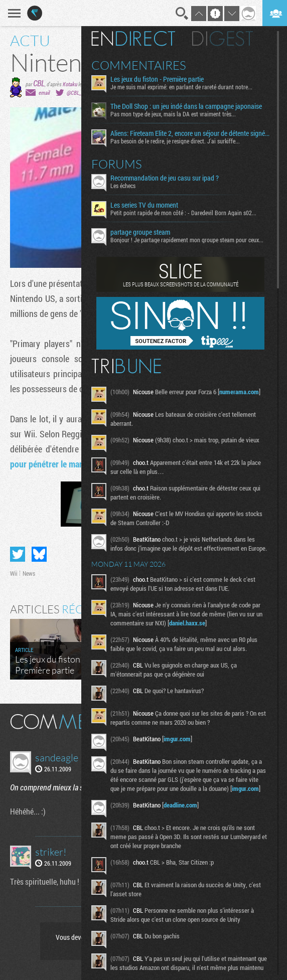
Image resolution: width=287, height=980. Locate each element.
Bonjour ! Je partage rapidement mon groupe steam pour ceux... (187, 240)
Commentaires (139, 65)
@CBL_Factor (81, 93)
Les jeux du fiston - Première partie (157, 79)
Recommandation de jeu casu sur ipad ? (165, 178)
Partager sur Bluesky (39, 554)
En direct (133, 39)
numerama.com (239, 392)
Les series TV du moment (144, 205)
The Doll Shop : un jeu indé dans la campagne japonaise (186, 106)
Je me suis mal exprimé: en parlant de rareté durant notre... (181, 87)
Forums (117, 164)
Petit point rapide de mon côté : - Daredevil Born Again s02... (183, 213)
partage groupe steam (140, 232)
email (44, 93)
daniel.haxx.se (187, 623)
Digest (223, 39)
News (29, 573)
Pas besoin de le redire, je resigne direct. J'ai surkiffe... (175, 141)
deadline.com (180, 805)
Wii (14, 573)
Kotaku (70, 84)
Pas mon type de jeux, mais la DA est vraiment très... (173, 114)
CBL (39, 83)
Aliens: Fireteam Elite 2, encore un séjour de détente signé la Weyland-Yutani (190, 133)
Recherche (182, 14)
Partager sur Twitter (18, 554)
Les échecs (123, 186)
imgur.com (177, 739)
